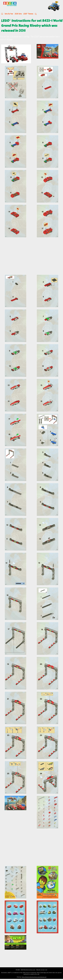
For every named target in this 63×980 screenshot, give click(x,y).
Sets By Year (9, 14)
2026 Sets (18, 14)
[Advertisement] (31, 257)
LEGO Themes (28, 14)
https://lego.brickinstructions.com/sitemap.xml (34, 977)
